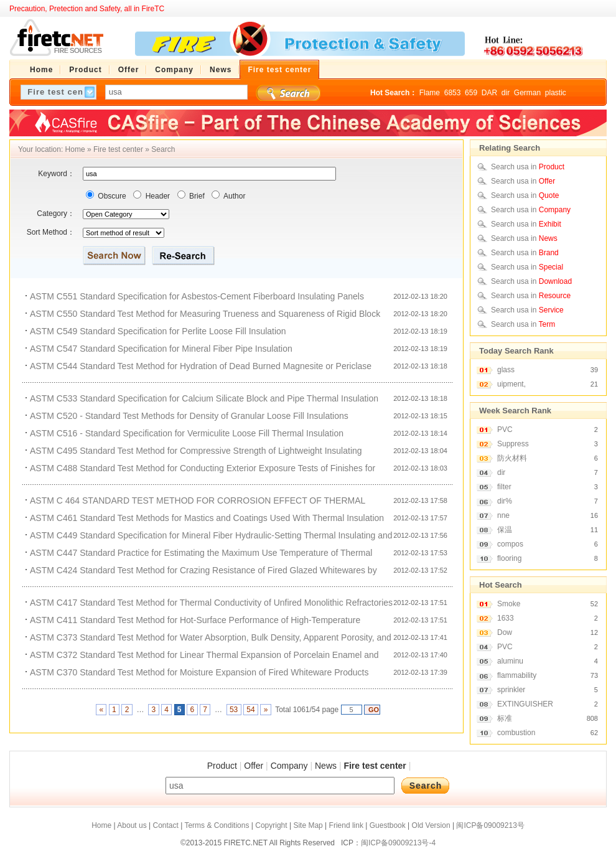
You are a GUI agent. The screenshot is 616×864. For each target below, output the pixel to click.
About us (132, 825)
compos (510, 544)
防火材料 (512, 458)
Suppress (513, 444)
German (527, 93)
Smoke (509, 604)
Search (163, 149)
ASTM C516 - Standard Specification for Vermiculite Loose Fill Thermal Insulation (187, 433)
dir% (505, 501)
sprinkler (511, 690)
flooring (509, 558)
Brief (196, 196)
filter (504, 487)
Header (156, 196)
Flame (430, 93)
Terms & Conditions (217, 825)
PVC (505, 430)
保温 (505, 530)
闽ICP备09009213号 (490, 825)
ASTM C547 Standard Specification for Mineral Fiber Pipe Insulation (161, 349)
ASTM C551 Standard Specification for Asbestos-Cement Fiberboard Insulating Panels (197, 296)
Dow (505, 632)
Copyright (271, 825)
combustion (516, 733)
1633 (506, 618)
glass (506, 370)
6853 (453, 93)
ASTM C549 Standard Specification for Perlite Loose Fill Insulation (158, 331)
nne (503, 515)
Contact (165, 825)
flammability (517, 675)
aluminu (510, 661)
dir (506, 93)
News (326, 766)
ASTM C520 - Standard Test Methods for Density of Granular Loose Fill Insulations (189, 416)
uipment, (511, 384)
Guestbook (388, 825)
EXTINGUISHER (525, 704)
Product (222, 766)
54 (251, 710)
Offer (254, 766)
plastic (556, 93)
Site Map (308, 825)
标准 (505, 718)
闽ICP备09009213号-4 (398, 843)
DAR (489, 93)
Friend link (346, 825)
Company (289, 766)
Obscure (111, 196)
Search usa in (528, 167)
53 (234, 710)
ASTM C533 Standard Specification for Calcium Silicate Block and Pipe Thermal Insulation (204, 398)
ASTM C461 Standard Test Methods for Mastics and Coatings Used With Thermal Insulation (207, 518)
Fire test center (118, 149)
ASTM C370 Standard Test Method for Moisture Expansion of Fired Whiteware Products (199, 672)
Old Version (431, 825)
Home (75, 149)
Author (233, 196)
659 (471, 93)
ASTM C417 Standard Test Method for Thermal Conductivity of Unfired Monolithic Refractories (211, 603)
